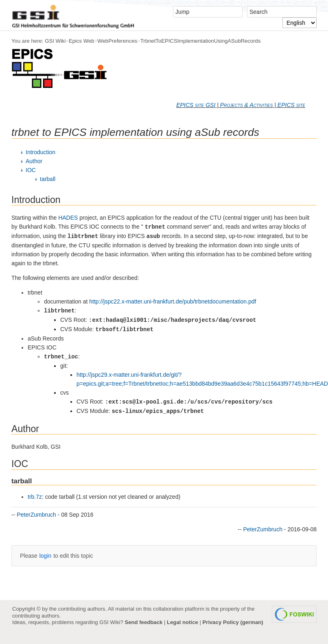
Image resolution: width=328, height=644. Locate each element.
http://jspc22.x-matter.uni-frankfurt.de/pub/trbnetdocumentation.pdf (173, 301)
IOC (31, 170)
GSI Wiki (55, 41)
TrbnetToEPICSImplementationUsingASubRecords (201, 41)
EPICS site (291, 105)
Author (34, 161)
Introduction (40, 152)
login (46, 556)
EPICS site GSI (196, 105)
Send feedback (143, 622)
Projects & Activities (247, 105)
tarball (48, 179)
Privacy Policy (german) (233, 622)
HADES (68, 218)
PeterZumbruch (36, 515)
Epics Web (82, 41)
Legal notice (183, 622)
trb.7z (35, 497)
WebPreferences (117, 41)
